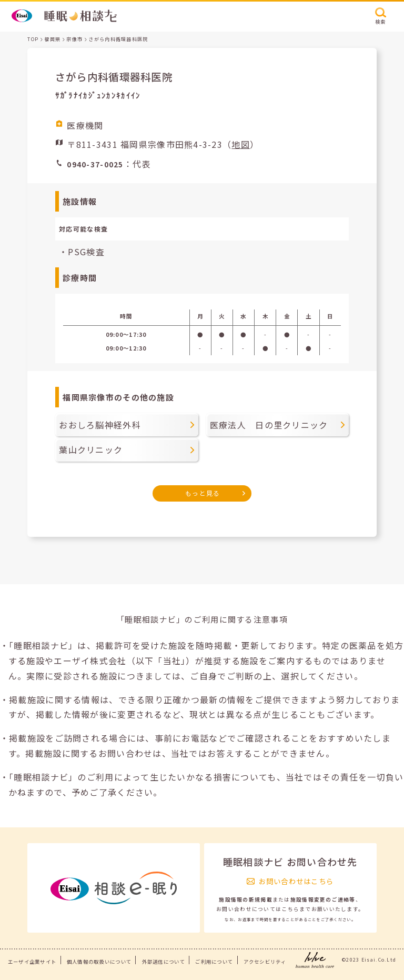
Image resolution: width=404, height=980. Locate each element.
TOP (33, 39)
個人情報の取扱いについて (99, 962)
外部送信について (164, 962)
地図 (241, 144)
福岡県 (52, 39)
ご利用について (214, 962)
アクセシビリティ (265, 962)
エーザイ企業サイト (32, 962)
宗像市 (74, 39)
